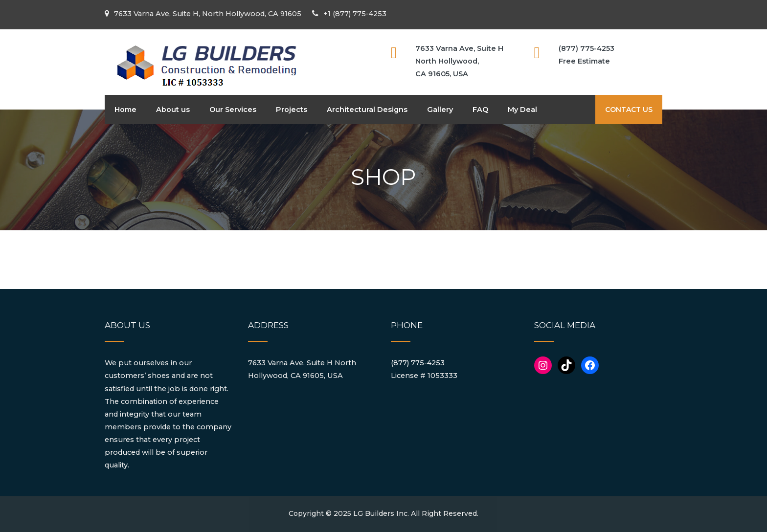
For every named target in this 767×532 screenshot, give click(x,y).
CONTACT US (629, 110)
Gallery (440, 110)
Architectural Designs (367, 110)
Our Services (233, 110)
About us (173, 110)
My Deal (522, 110)
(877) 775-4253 (418, 363)
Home (125, 110)
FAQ (480, 110)
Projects (292, 110)
